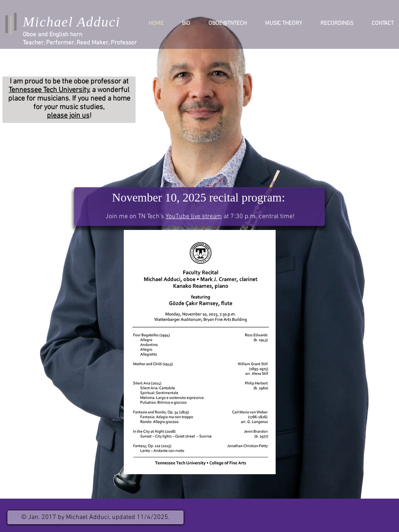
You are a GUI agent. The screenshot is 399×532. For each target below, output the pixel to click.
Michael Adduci (71, 22)
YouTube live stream (194, 217)
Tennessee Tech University (49, 90)
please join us (68, 116)
